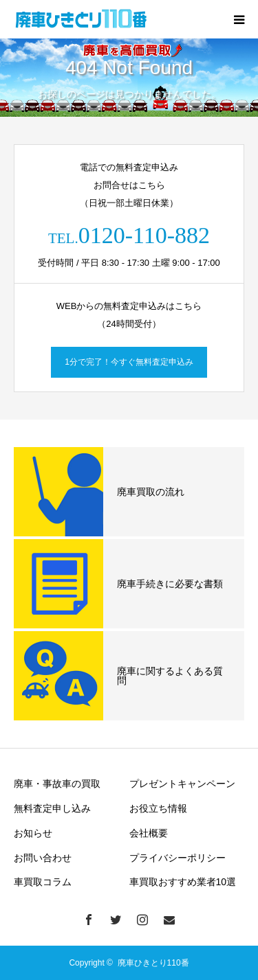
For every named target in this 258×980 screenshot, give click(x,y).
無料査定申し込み (52, 808)
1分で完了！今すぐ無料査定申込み (129, 362)
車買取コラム (43, 882)
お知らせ (33, 833)
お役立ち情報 (158, 808)
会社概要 (149, 833)
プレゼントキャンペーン (182, 784)
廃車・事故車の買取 (57, 784)
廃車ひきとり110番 (153, 963)
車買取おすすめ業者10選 (183, 882)
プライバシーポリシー (178, 858)
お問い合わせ (43, 858)
